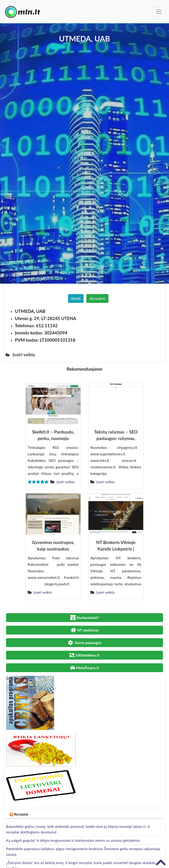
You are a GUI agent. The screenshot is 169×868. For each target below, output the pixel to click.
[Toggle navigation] (159, 12)
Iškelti (76, 298)
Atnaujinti (97, 298)
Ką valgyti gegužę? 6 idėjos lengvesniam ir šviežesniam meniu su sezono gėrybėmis (73, 840)
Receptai (21, 814)
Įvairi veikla (65, 482)
